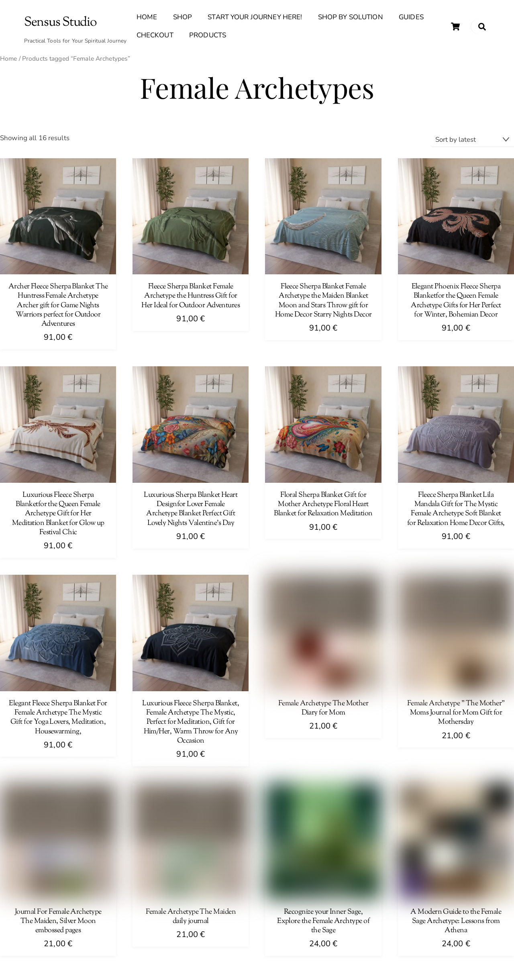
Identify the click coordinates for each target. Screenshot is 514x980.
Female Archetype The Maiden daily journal (191, 917)
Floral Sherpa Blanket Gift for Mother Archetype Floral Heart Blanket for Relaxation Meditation (323, 505)
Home (147, 17)
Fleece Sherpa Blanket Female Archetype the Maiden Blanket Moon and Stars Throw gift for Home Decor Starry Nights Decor (323, 301)
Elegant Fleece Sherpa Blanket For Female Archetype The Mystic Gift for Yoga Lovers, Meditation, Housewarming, (58, 718)
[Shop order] (473, 140)
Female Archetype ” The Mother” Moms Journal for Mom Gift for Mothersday (456, 713)
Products (208, 35)
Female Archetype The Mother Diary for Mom (323, 708)
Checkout (155, 35)
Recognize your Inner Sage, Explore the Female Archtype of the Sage (323, 922)
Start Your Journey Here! (255, 17)
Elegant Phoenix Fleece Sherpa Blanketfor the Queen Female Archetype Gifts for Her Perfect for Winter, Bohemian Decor (456, 301)
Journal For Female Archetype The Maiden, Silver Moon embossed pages (58, 922)
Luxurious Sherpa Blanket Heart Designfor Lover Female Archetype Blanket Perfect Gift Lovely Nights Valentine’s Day (191, 509)
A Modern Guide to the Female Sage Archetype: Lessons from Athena (456, 922)
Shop (183, 17)
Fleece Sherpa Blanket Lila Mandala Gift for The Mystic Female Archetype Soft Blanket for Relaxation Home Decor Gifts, (456, 509)
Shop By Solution (351, 17)
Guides (411, 17)
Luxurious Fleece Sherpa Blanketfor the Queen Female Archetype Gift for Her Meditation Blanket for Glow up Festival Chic (58, 514)
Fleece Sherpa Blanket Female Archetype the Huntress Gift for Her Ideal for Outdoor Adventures (191, 296)
